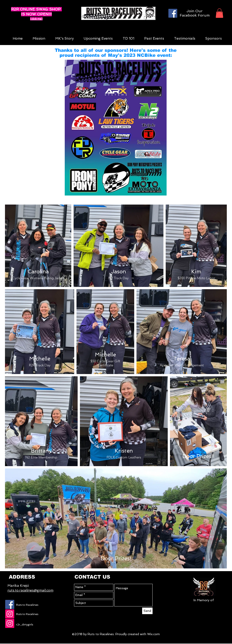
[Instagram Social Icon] (10, 614)
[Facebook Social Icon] (10, 604)
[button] (219, 13)
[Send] (147, 611)
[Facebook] (173, 13)
